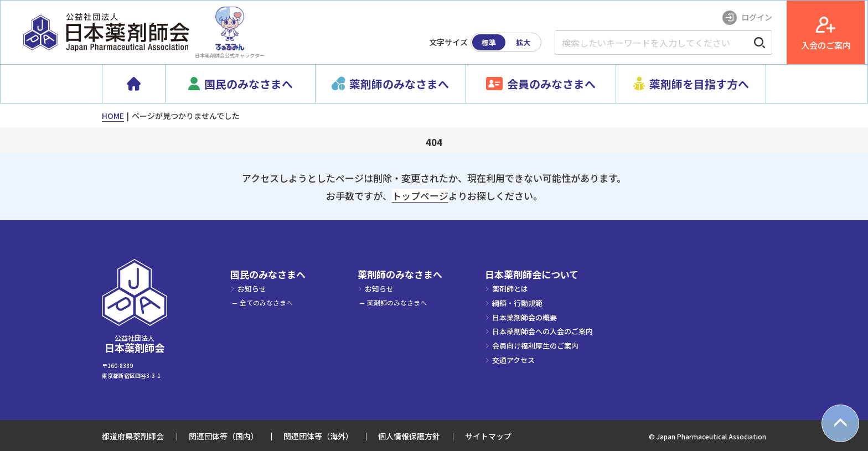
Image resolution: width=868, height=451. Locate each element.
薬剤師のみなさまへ (400, 274)
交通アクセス (513, 360)
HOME (113, 116)
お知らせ (252, 289)
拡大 (526, 42)
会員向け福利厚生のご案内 (535, 346)
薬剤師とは (510, 289)
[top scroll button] (840, 423)
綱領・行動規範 (517, 303)
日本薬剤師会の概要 (525, 317)
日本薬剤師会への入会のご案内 (542, 331)
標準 (492, 42)
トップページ (420, 196)
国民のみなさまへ (268, 274)
